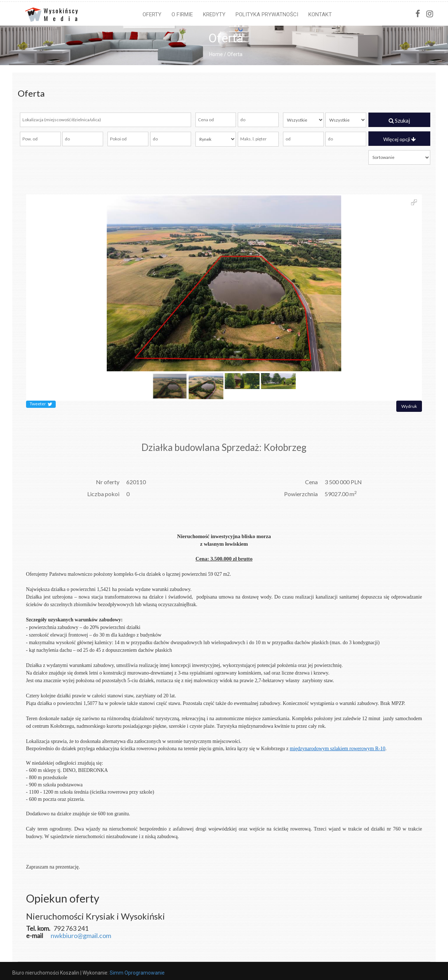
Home (216, 54)
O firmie (182, 14)
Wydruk (409, 406)
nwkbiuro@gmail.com (81, 935)
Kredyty (214, 14)
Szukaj (399, 121)
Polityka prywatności (267, 14)
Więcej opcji (400, 139)
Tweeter (41, 404)
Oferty (152, 14)
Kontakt (320, 14)
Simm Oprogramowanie (137, 973)
